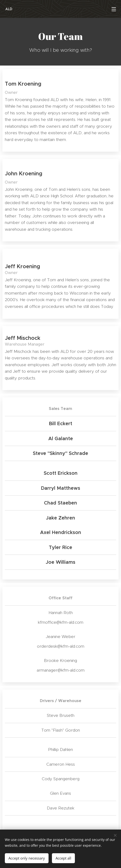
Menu (114, 9)
